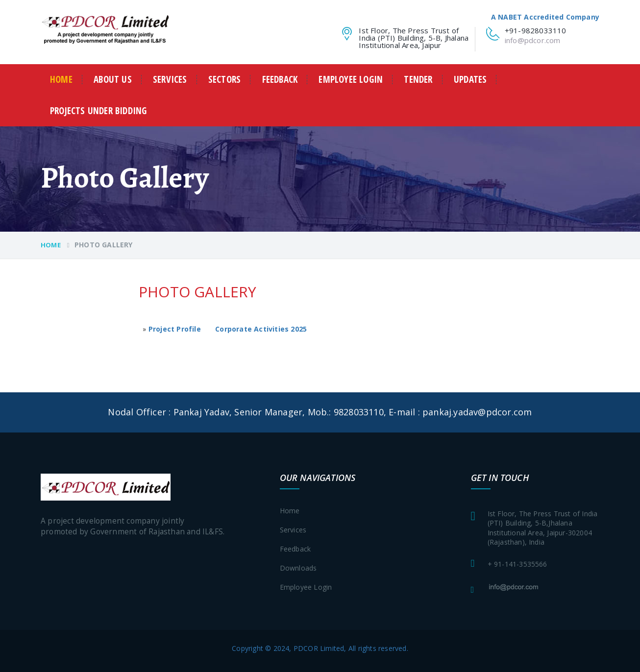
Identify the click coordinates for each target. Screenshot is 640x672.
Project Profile (175, 329)
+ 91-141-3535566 (517, 564)
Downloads (298, 568)
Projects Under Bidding (98, 111)
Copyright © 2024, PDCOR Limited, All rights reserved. (320, 648)
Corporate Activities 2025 (261, 329)
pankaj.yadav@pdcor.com (477, 412)
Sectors (224, 80)
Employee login (351, 80)
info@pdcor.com (533, 40)
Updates (470, 80)
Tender (418, 80)
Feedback (280, 80)
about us (113, 80)
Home (61, 80)
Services (170, 80)
